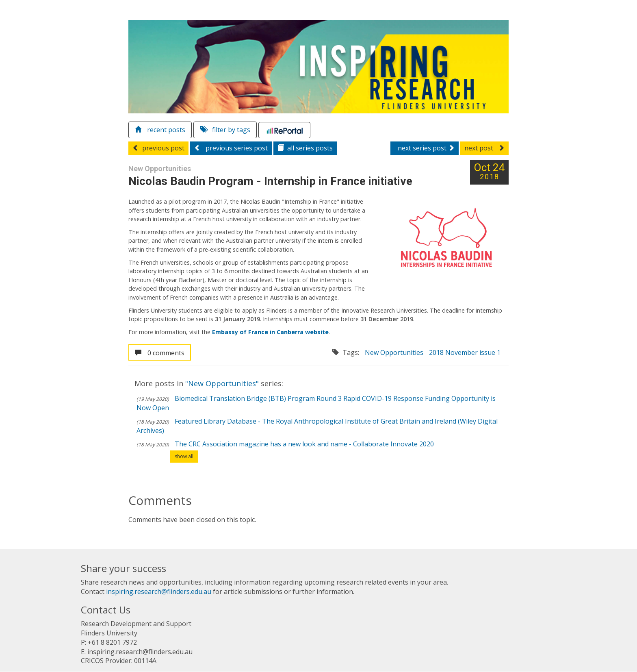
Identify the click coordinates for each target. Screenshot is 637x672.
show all (184, 457)
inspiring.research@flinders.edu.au (159, 592)
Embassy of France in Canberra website (270, 332)
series (305, 148)
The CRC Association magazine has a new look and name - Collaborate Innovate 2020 (304, 444)
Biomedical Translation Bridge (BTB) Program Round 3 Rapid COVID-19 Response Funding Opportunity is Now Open (316, 403)
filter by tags (225, 130)
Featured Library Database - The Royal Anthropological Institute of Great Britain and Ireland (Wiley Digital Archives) (317, 426)
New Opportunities (394, 353)
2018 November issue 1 (465, 353)
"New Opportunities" (223, 384)
